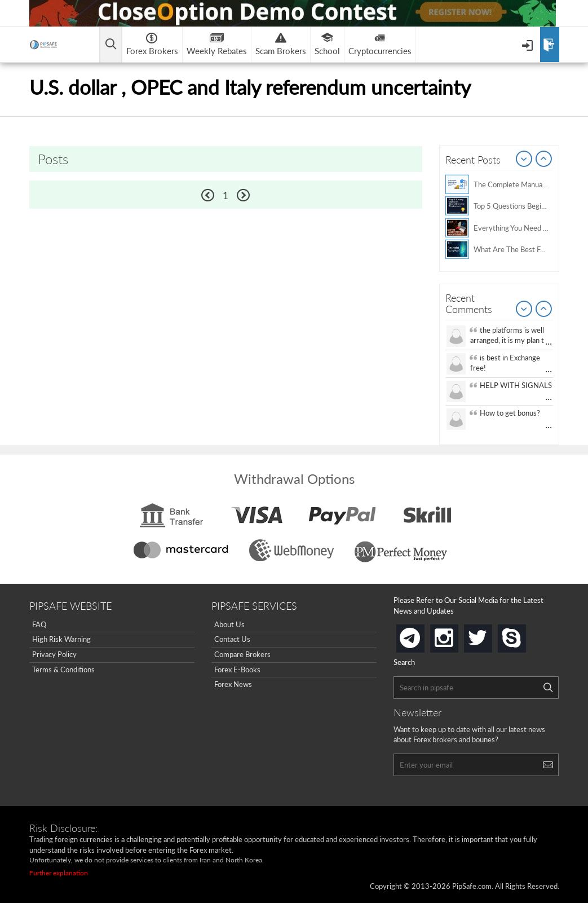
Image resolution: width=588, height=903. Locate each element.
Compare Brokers (242, 654)
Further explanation (59, 873)
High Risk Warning (61, 639)
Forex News (233, 684)
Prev (524, 160)
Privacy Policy (54, 654)
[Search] (548, 688)
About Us (229, 624)
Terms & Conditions (63, 669)
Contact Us (232, 639)
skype (524, 635)
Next (544, 160)
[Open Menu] (529, 45)
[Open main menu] (111, 45)
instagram (456, 635)
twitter (490, 635)
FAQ (39, 624)
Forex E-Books (237, 669)
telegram (422, 637)
